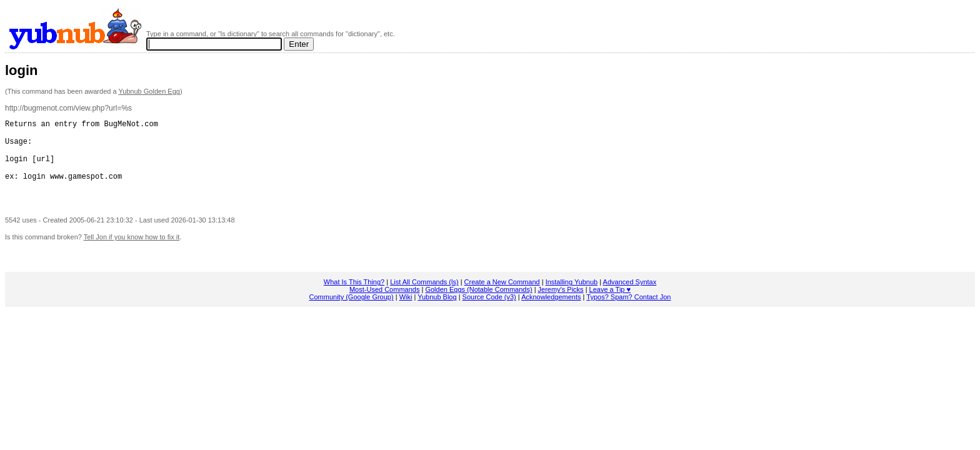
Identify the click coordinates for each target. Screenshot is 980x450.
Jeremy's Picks (561, 304)
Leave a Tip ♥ (610, 304)
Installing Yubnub (572, 297)
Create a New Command (502, 297)
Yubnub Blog (437, 312)
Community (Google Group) (352, 312)
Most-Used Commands (384, 304)
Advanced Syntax (630, 297)
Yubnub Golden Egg (149, 91)
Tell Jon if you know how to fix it (132, 252)
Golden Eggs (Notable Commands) (478, 304)
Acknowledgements (551, 312)
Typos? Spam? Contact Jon (628, 312)
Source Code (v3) (489, 312)
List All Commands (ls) (424, 297)
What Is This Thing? (354, 297)
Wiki (406, 312)
